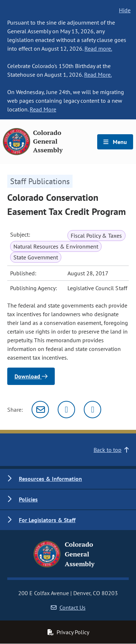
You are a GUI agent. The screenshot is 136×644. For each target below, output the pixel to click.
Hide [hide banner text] (125, 10)
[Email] (40, 410)
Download (31, 376)
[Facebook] (92, 410)
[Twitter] (66, 410)
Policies (28, 499)
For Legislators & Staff (47, 520)
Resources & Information (50, 479)
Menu (115, 142)
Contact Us (68, 607)
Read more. (98, 48)
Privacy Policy (68, 632)
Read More (43, 109)
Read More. (98, 75)
